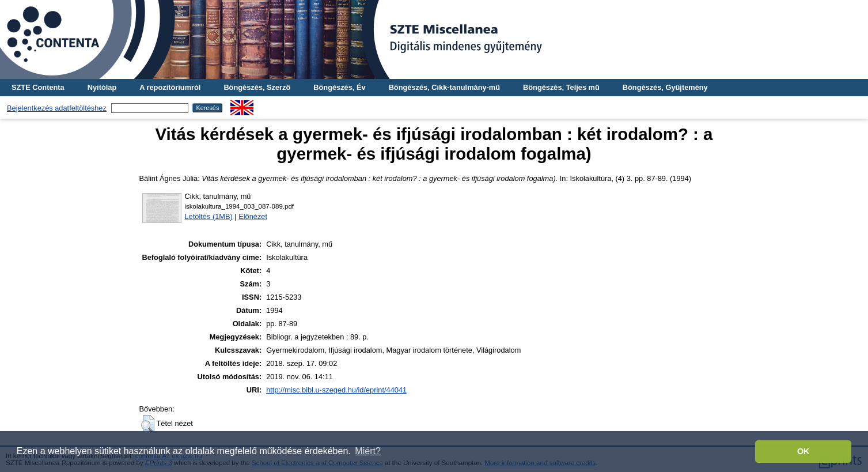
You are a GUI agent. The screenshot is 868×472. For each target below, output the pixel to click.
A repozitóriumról (170, 87)
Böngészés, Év (339, 87)
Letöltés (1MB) (209, 216)
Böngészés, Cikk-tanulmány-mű (444, 87)
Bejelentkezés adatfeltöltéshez (57, 108)
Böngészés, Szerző (257, 87)
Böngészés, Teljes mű (561, 87)
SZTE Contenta (38, 87)
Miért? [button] (367, 451)
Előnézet (253, 216)
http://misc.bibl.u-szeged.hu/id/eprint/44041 (336, 390)
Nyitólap (102, 87)
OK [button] (803, 451)
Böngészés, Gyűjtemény (665, 87)
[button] (148, 424)
